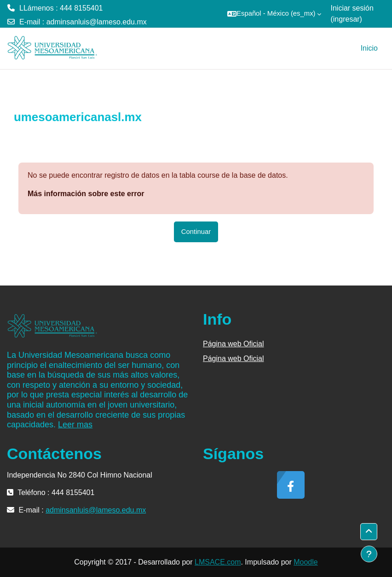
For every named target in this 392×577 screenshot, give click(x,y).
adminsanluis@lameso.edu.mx (97, 22)
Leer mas (75, 425)
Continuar (196, 232)
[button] (274, 14)
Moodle (306, 562)
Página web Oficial (233, 344)
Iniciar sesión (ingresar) (352, 14)
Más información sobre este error (86, 194)
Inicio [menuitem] (369, 48)
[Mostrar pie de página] (369, 554)
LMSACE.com (218, 562)
